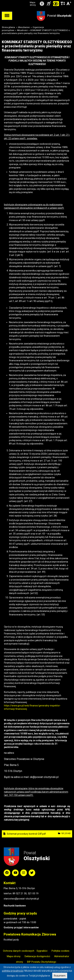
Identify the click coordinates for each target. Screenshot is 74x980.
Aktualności (22, 30)
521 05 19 (33, 893)
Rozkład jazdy (11, 940)
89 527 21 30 (20, 893)
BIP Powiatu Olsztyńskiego (42, 962)
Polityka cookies (60, 951)
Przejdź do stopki (37, 0)
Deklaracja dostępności (37, 956)
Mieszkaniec (24, 27)
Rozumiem (60, 976)
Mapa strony (33, 4)
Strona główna (8, 27)
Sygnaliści (42, 951)
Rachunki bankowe (15, 906)
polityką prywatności (13, 971)
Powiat (59, 16)
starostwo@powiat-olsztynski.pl (21, 899)
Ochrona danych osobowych (19, 951)
